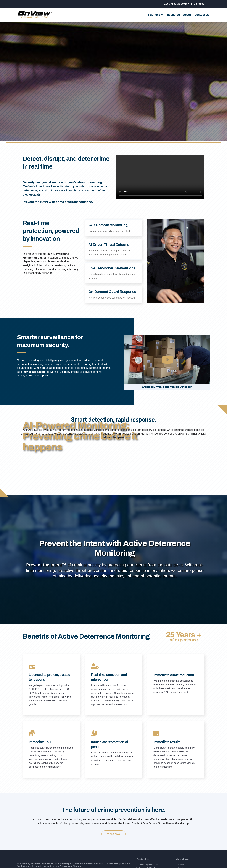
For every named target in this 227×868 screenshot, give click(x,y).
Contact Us (202, 15)
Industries (173, 15)
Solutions (154, 15)
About (187, 15)
